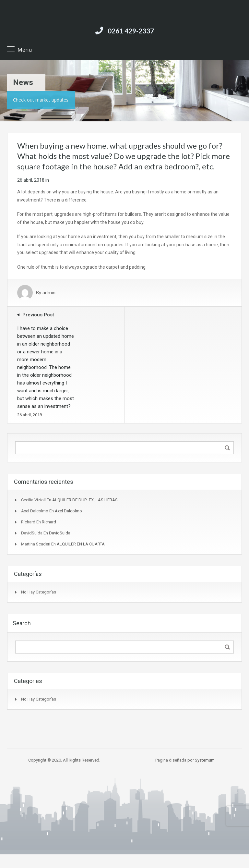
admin (49, 293)
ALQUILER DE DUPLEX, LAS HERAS (85, 500)
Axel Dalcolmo (68, 511)
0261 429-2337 (131, 31)
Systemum (205, 760)
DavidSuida (60, 533)
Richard (49, 522)
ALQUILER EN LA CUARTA (81, 544)
